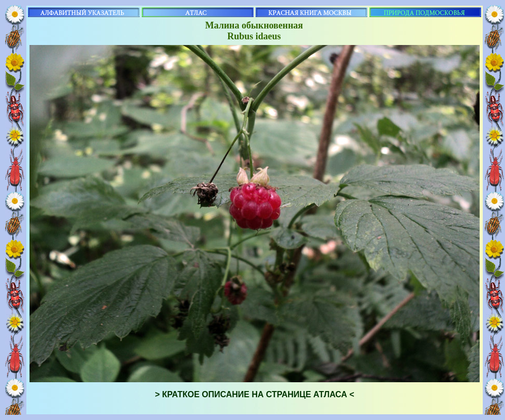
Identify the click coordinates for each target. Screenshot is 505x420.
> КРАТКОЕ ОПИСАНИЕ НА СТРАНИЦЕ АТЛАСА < (254, 394)
